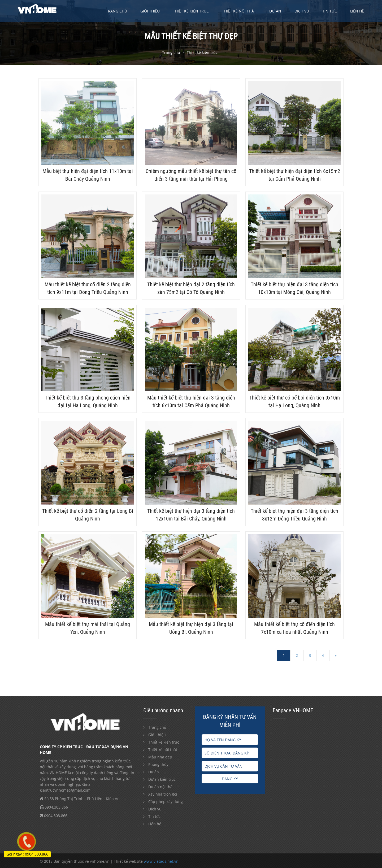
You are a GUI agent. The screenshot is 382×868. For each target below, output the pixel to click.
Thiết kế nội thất (239, 11)
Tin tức (330, 11)
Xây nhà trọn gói (163, 794)
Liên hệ (357, 11)
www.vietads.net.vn (161, 861)
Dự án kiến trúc (162, 779)
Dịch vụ (302, 11)
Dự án (275, 11)
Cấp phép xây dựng (166, 802)
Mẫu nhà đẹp (160, 757)
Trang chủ (116, 11)
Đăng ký (230, 779)
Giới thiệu (150, 11)
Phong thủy (158, 764)
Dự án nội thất (161, 787)
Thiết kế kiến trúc (191, 11)
